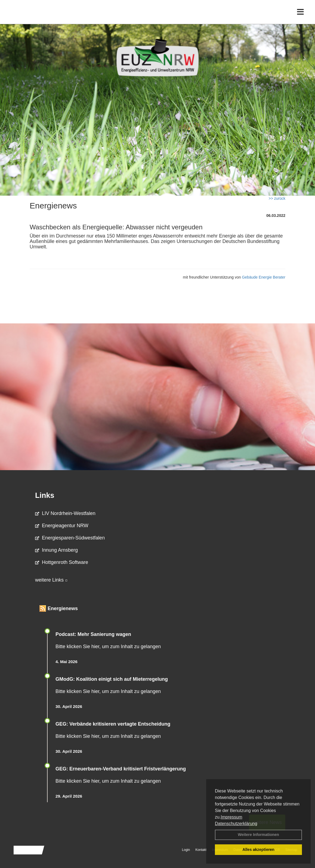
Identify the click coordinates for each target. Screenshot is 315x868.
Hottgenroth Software (62, 562)
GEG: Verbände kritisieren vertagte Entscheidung (113, 724)
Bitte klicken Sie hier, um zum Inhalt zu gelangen (108, 647)
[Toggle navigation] (300, 16)
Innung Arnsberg (56, 550)
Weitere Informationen (258, 835)
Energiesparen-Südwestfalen (70, 538)
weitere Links (51, 580)
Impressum (231, 817)
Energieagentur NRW (62, 526)
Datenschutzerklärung (236, 824)
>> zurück (277, 198)
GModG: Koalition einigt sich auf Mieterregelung (112, 679)
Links (45, 495)
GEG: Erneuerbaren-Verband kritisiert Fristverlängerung (121, 769)
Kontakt (201, 850)
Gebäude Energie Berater (264, 277)
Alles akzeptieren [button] (258, 850)
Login (186, 850)
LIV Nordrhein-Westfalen (65, 513)
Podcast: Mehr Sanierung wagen (93, 634)
